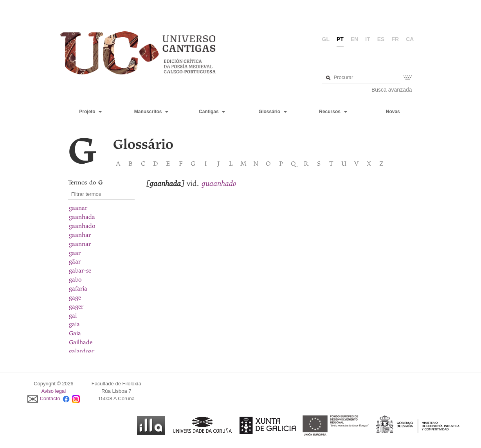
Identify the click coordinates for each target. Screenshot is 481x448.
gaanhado (82, 226)
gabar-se (80, 271)
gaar (75, 253)
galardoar (82, 351)
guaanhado (219, 183)
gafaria (78, 289)
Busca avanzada (392, 90)
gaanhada (82, 217)
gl (326, 39)
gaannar (80, 244)
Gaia (75, 333)
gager (76, 307)
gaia (74, 324)
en (354, 39)
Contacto (50, 398)
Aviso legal (54, 391)
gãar (75, 262)
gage (75, 298)
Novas (393, 112)
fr (395, 39)
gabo (75, 280)
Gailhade (81, 342)
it (368, 39)
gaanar (78, 208)
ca (410, 39)
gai (73, 316)
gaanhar (80, 235)
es (381, 39)
